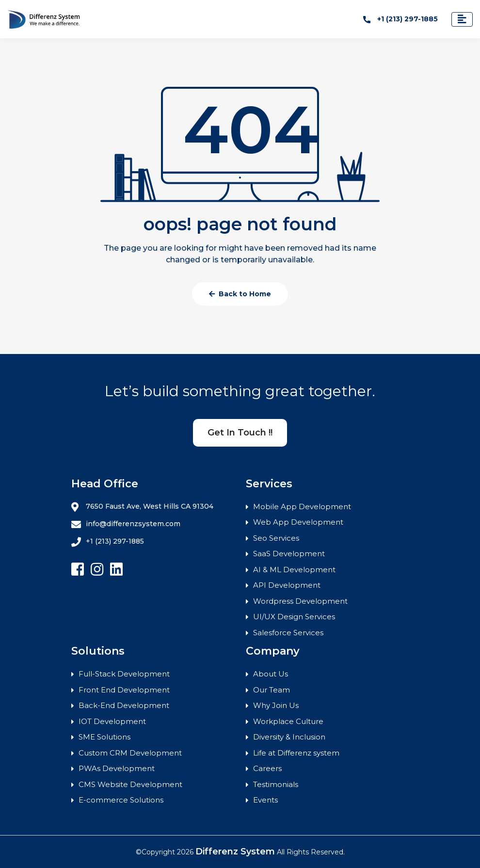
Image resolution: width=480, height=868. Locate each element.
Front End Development (124, 690)
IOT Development (112, 721)
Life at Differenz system (296, 753)
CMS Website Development (130, 784)
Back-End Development (124, 705)
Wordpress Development (300, 601)
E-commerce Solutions (121, 800)
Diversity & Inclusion (289, 737)
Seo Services (276, 538)
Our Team (272, 690)
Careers (267, 768)
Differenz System (235, 852)
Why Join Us (276, 705)
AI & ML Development (294, 570)
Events (265, 800)
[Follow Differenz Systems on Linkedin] (116, 570)
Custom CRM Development (130, 753)
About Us (271, 674)
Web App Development (298, 522)
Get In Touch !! (240, 433)
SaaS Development (289, 554)
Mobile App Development (302, 506)
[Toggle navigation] (462, 19)
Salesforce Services (288, 633)
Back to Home (240, 294)
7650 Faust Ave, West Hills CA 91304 (142, 507)
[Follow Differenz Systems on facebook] (78, 570)
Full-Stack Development (124, 674)
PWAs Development (117, 768)
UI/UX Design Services (294, 617)
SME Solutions (104, 737)
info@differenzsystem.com (126, 524)
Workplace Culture (288, 721)
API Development (287, 585)
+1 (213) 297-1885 (400, 19)
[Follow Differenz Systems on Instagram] (97, 570)
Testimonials (276, 784)
